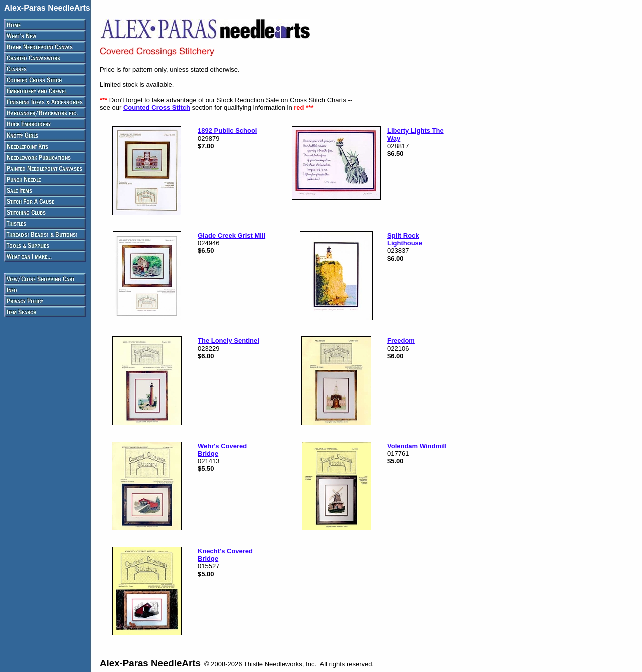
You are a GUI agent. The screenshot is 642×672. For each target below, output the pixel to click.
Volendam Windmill (417, 446)
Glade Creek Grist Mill (231, 236)
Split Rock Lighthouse (405, 239)
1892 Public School (227, 131)
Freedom (401, 341)
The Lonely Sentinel (228, 341)
